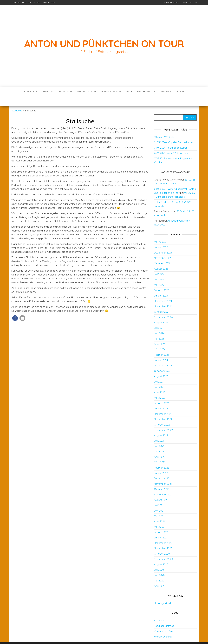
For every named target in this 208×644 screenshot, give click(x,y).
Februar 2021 (161, 522)
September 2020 (163, 549)
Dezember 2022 (163, 404)
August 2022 (161, 426)
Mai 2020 (159, 571)
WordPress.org (163, 627)
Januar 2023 (161, 399)
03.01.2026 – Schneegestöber (171, 138)
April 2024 (160, 334)
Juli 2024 (159, 318)
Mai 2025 (159, 275)
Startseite (30, 91)
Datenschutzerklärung (27, 3)
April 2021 (159, 512)
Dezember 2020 (163, 533)
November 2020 (163, 539)
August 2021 (161, 490)
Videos (180, 91)
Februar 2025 (162, 280)
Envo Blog (128, 637)
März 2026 (160, 232)
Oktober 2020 (162, 544)
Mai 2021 (159, 506)
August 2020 (161, 555)
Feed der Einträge (164, 616)
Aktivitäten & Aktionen (116, 91)
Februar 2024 (162, 345)
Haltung (65, 91)
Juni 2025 (159, 270)
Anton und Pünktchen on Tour (104, 44)
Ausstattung (86, 91)
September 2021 (163, 485)
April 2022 (160, 447)
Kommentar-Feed (164, 621)
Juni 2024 (159, 323)
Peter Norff (160, 192)
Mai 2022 (159, 442)
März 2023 (160, 388)
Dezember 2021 (163, 469)
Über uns (48, 91)
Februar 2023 (162, 393)
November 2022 (163, 409)
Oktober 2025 (162, 254)
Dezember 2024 (163, 291)
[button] (15, 308)
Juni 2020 (159, 565)
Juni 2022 (159, 436)
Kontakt (187, 3)
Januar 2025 (161, 286)
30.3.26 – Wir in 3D (164, 127)
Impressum (49, 3)
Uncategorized (162, 593)
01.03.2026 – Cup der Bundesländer (174, 133)
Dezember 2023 (163, 356)
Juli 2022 (159, 431)
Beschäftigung (147, 91)
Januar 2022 (161, 463)
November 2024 (163, 297)
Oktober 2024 (162, 302)
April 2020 (160, 576)
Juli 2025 (159, 264)
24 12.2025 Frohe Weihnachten (171, 143)
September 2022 (163, 420)
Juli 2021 (159, 496)
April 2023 (160, 383)
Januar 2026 (161, 237)
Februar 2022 (162, 458)
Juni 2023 (159, 377)
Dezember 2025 (163, 243)
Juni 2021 (159, 501)
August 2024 (161, 313)
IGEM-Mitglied (172, 3)
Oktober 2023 (162, 361)
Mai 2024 (159, 329)
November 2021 (163, 474)
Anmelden (160, 611)
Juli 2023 (159, 372)
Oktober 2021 (162, 479)
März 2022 (160, 452)
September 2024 (163, 307)
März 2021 (160, 517)
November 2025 (163, 248)
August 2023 (161, 366)
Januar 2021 (161, 528)
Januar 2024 (161, 350)
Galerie (166, 91)
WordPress (105, 637)
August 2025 (161, 259)
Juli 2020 (159, 560)
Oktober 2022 (162, 415)
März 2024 (160, 340)
